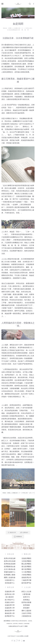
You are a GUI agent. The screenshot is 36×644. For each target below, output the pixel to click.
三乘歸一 (8, 240)
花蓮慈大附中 (10, 602)
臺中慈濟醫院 (26, 569)
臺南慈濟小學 (10, 613)
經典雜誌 (26, 600)
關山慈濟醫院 (26, 564)
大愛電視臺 (26, 594)
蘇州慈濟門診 (26, 583)
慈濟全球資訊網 (10, 558)
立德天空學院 (26, 613)
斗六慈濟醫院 (26, 572)
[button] (2, 4)
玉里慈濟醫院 (26, 561)
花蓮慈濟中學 (10, 605)
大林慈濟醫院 (26, 575)
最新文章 (12, 533)
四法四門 (10, 105)
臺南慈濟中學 (10, 611)
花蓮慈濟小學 (10, 608)
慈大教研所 (10, 597)
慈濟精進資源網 (10, 564)
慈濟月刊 (26, 597)
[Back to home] (18, 4)
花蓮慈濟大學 (10, 592)
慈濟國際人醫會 (10, 575)
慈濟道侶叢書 (26, 602)
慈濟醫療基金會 (10, 567)
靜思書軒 (26, 608)
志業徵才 (24, 533)
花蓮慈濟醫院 (26, 558)
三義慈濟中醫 (26, 580)
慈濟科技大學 (10, 594)
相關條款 (18, 537)
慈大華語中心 (10, 600)
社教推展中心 (10, 580)
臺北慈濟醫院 (26, 567)
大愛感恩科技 (26, 616)
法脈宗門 (31, 88)
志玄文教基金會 (10, 569)
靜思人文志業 (26, 592)
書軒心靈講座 (26, 611)
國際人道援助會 (10, 578)
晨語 (29, 300)
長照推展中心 (10, 583)
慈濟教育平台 (10, 616)
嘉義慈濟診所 (26, 578)
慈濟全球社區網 (10, 561)
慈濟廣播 (26, 605)
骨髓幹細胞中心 (10, 572)
